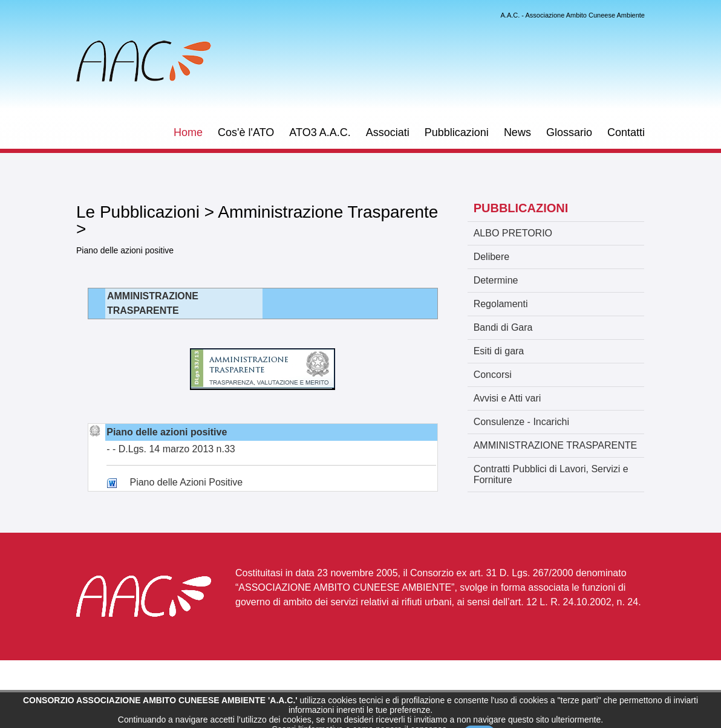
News (517, 132)
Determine (496, 280)
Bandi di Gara (503, 327)
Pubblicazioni (457, 132)
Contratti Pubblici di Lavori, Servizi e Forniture (551, 474)
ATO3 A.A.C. (320, 132)
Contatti (626, 132)
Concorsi (493, 375)
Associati (388, 132)
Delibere (492, 257)
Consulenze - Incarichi (521, 422)
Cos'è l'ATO (246, 132)
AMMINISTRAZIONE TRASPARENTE (556, 445)
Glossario (569, 132)
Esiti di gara (499, 351)
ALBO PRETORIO (513, 233)
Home (188, 132)
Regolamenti (501, 304)
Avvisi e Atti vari (507, 398)
